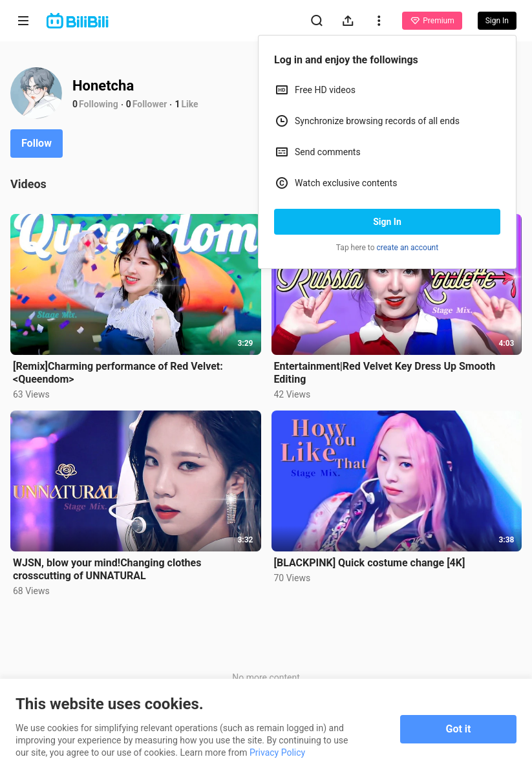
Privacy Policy (277, 752)
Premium (432, 21)
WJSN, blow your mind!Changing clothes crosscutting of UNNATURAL (107, 569)
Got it (459, 729)
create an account (408, 248)
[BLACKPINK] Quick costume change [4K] (370, 563)
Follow (37, 143)
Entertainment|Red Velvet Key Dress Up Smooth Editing (385, 373)
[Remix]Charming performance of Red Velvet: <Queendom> (118, 373)
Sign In (387, 222)
